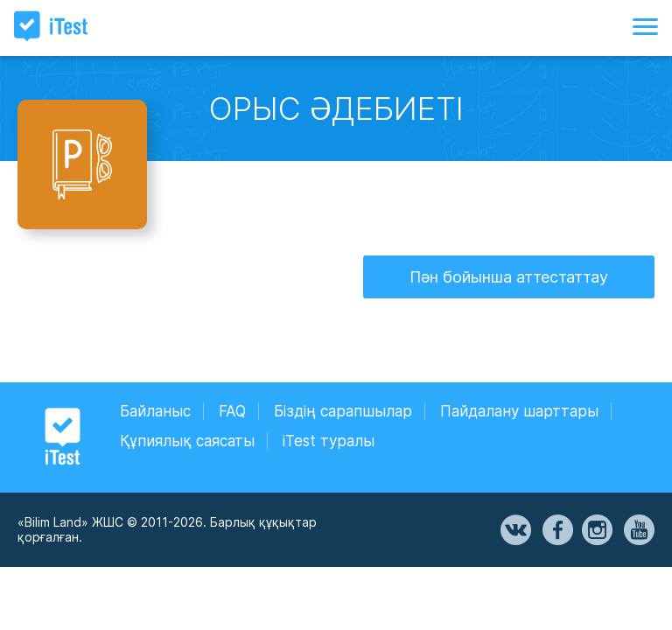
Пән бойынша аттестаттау (509, 277)
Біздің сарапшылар (343, 411)
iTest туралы (329, 441)
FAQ (232, 411)
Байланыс (155, 411)
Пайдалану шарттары (519, 411)
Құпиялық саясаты (187, 441)
